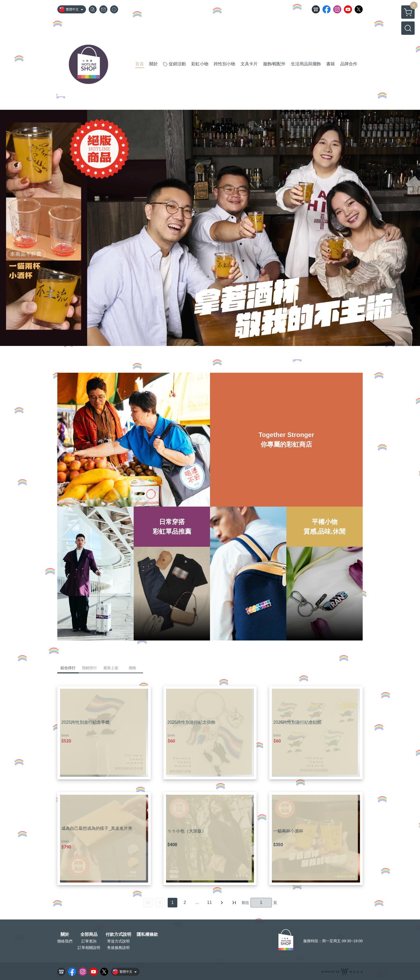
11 (209, 902)
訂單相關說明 (89, 948)
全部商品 (89, 934)
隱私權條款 (147, 934)
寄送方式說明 (118, 941)
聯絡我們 (65, 941)
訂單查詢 (89, 941)
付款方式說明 (118, 934)
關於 (65, 934)
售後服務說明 (118, 948)
